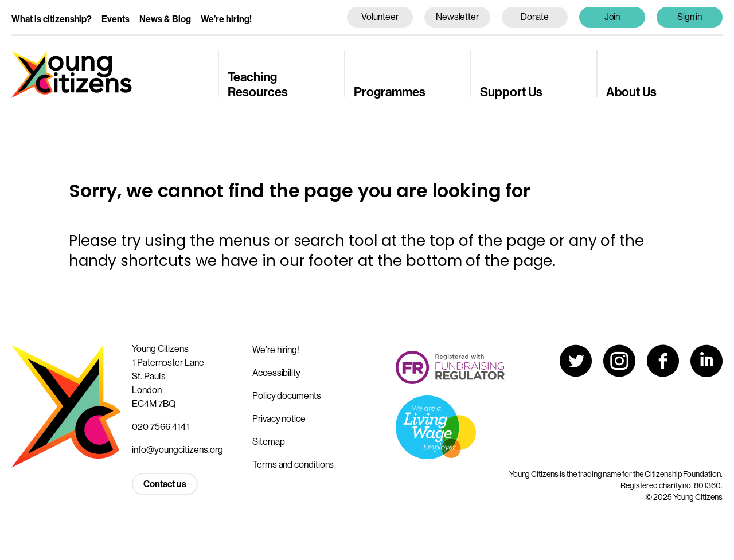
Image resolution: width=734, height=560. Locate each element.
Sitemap (268, 441)
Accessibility (276, 373)
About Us (631, 91)
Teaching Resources (258, 84)
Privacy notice (279, 418)
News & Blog (165, 19)
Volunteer (380, 17)
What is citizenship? (52, 19)
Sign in (690, 17)
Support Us (511, 91)
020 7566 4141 (161, 426)
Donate (535, 17)
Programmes (390, 91)
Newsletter (457, 17)
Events (116, 19)
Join (612, 17)
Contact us (165, 484)
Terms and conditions (293, 464)
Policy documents (287, 395)
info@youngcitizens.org (177, 449)
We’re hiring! (226, 19)
